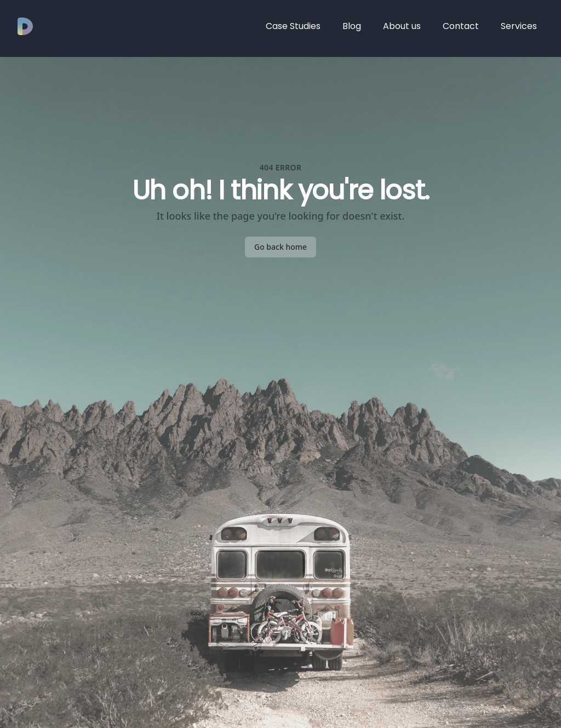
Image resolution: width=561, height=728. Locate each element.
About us (402, 26)
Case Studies (293, 26)
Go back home (280, 247)
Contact (461, 26)
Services (519, 26)
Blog (352, 26)
